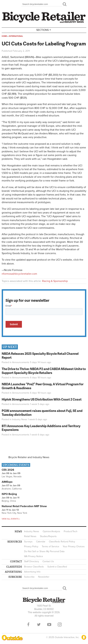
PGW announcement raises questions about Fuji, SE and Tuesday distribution (42, 413)
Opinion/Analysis (51, 531)
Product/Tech (71, 531)
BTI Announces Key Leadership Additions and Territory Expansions (41, 428)
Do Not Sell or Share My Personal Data (44, 551)
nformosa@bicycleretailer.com (19, 274)
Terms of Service (50, 546)
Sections (44, 30)
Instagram (60, 625)
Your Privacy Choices (74, 546)
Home (4, 36)
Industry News (20, 419)
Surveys (28, 542)
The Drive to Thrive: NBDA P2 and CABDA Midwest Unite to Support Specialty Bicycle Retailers (44, 371)
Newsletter (44, 577)
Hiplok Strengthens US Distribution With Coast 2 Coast (42, 399)
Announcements (21, 362)
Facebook (28, 625)
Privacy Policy (31, 546)
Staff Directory (32, 561)
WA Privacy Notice (34, 556)
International (16, 36)
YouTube (49, 625)
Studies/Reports (48, 536)
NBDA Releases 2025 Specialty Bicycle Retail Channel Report (40, 355)
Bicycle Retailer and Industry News (29, 457)
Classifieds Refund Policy (62, 542)
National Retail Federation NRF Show (24, 506)
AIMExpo (7, 482)
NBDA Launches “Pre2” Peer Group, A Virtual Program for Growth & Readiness (43, 386)
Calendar (41, 542)
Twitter (39, 625)
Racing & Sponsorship (55, 281)
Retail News (30, 536)
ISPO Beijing (9, 494)
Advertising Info (32, 572)
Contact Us (48, 561)
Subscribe (29, 577)
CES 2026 (8, 470)
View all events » (11, 519)
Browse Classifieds (34, 567)
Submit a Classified (57, 567)
